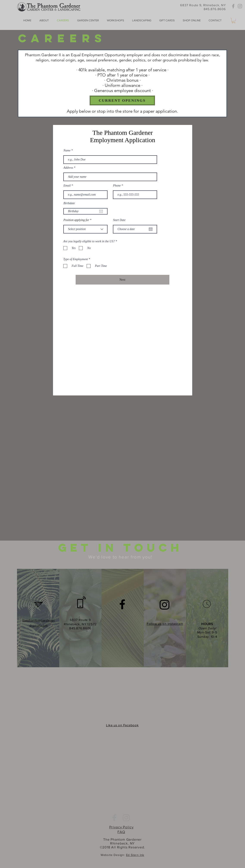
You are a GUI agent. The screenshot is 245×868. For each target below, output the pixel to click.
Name (67, 151)
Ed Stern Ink (135, 855)
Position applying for (76, 220)
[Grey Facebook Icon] (233, 6)
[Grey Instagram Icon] (240, 6)
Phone (117, 186)
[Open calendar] (101, 211)
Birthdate (69, 203)
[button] (234, 21)
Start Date (119, 220)
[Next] (123, 280)
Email (67, 186)
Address (68, 168)
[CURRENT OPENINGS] (122, 100)
